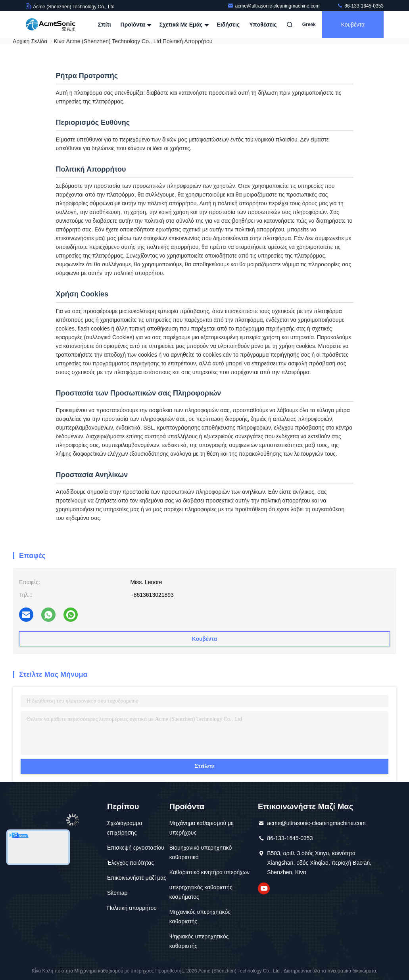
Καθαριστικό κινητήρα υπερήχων (209, 872)
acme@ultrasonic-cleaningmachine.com (274, 6)
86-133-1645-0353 (360, 6)
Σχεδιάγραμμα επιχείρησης (125, 828)
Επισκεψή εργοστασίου (136, 848)
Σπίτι (105, 25)
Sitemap (117, 893)
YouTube (264, 888)
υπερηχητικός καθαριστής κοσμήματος (201, 892)
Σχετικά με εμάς (183, 25)
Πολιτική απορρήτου (132, 908)
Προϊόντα (135, 25)
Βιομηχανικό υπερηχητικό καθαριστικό (201, 852)
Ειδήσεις (228, 25)
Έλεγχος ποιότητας (131, 863)
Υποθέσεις (263, 25)
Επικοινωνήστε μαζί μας (137, 878)
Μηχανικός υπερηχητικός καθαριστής (200, 917)
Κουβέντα (353, 25)
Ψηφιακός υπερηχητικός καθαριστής (199, 941)
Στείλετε (204, 766)
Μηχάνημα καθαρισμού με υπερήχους (202, 828)
